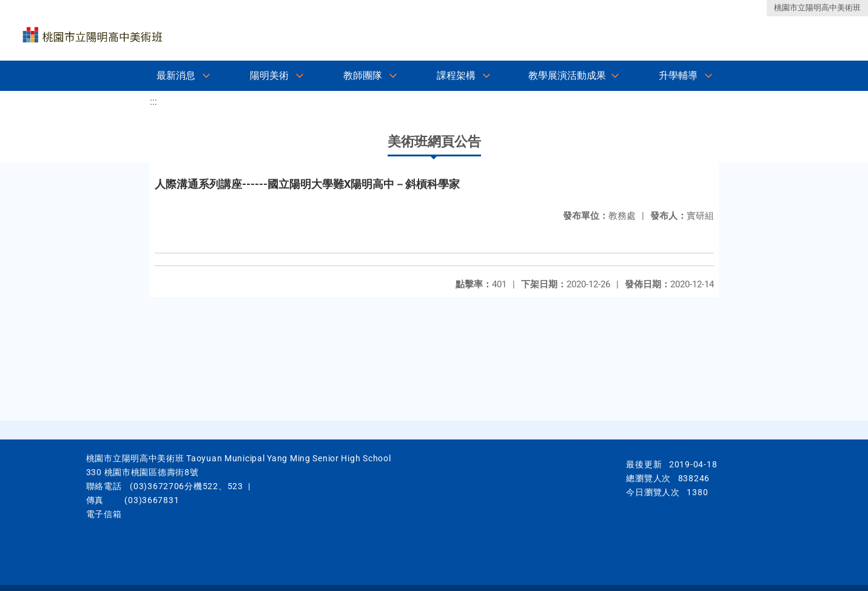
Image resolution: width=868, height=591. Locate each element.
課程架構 (456, 75)
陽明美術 (269, 75)
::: (153, 102)
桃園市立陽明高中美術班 (817, 8)
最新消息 (176, 75)
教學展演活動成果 (567, 75)
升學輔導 (678, 75)
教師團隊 (363, 75)
